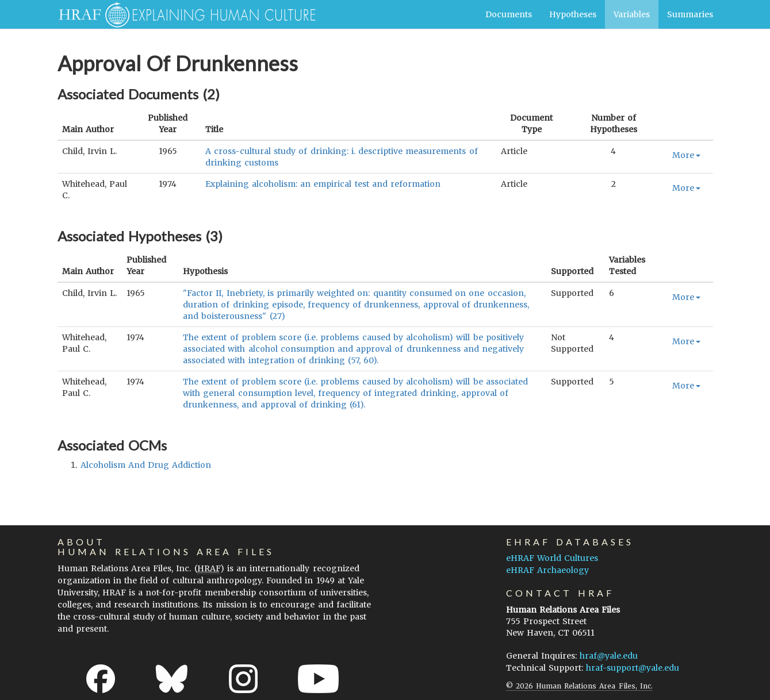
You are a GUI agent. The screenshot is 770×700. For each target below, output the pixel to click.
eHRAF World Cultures (552, 558)
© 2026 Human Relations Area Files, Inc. (579, 686)
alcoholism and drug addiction (146, 465)
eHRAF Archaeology (547, 570)
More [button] (686, 155)
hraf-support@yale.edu (633, 668)
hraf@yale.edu (609, 656)
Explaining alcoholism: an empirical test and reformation (323, 184)
